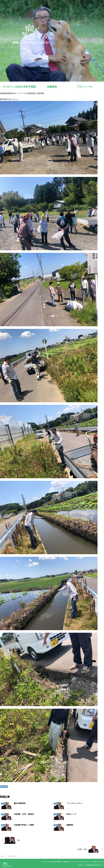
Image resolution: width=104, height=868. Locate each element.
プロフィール (75, 862)
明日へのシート (86, 862)
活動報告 (4, 787)
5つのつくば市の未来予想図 (52, 862)
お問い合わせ (98, 862)
